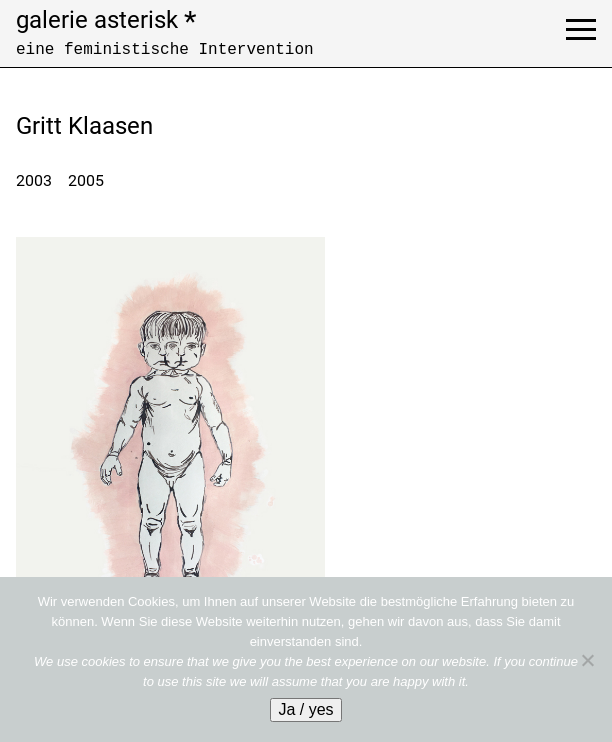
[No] (587, 660)
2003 (34, 180)
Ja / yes (305, 709)
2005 (86, 180)
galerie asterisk (106, 20)
